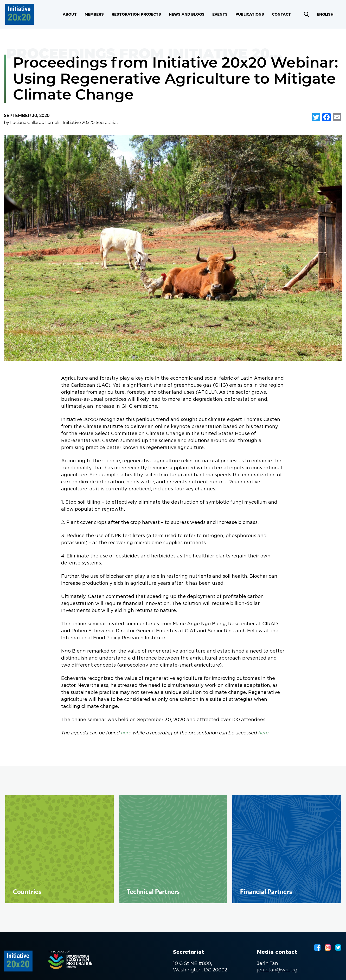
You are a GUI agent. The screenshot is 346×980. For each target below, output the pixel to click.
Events (220, 14)
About (70, 14)
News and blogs (187, 14)
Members (94, 14)
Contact (281, 14)
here (126, 733)
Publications (250, 14)
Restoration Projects (136, 14)
